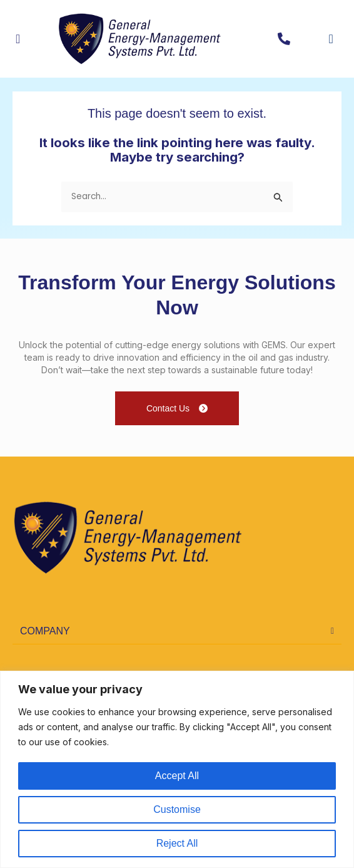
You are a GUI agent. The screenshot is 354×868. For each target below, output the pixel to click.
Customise (177, 809)
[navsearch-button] (321, 39)
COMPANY (45, 631)
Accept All (177, 776)
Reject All (177, 843)
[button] (177, 632)
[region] (177, 769)
